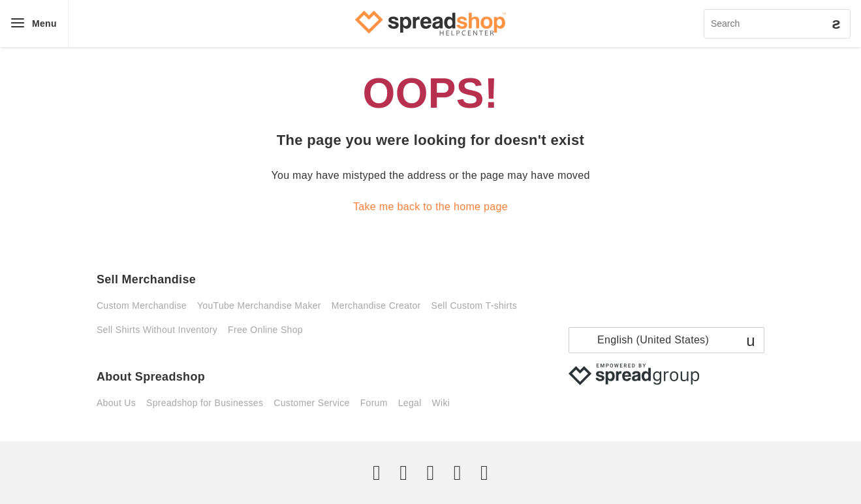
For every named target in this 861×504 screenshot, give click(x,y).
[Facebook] (403, 473)
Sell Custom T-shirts (474, 306)
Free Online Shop (265, 330)
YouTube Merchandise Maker (259, 306)
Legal (410, 403)
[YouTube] (484, 473)
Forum (374, 403)
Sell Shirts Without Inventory (157, 330)
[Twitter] (377, 473)
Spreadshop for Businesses (205, 403)
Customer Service (311, 403)
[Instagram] (430, 473)
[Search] (777, 24)
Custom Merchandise (142, 306)
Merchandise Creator (376, 306)
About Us (116, 403)
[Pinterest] (458, 473)
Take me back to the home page (430, 207)
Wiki (441, 403)
